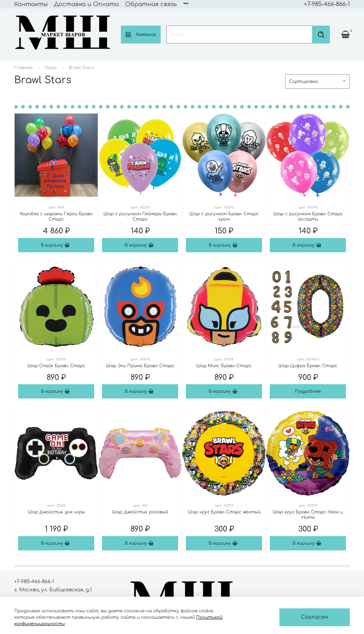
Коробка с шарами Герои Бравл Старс (56, 216)
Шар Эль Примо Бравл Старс (140, 366)
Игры (51, 68)
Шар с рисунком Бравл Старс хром (224, 216)
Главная (23, 68)
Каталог (141, 35)
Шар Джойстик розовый (140, 512)
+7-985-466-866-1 (327, 4)
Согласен (315, 617)
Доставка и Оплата (86, 4)
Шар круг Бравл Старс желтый (224, 512)
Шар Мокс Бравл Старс (224, 366)
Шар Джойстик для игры (56, 512)
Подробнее (308, 391)
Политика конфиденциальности (234, 4)
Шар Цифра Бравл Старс (308, 366)
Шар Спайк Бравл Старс (56, 366)
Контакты (31, 4)
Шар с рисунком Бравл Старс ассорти (308, 216)
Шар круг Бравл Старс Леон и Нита (308, 515)
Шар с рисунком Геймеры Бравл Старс (140, 216)
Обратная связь (151, 4)
